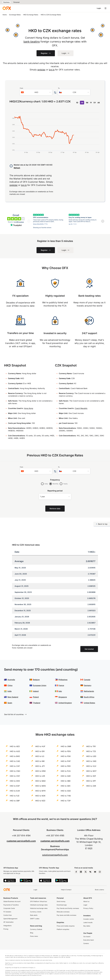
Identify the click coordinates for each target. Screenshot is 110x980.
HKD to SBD (66, 781)
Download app (62, 905)
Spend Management (10, 919)
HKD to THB (66, 796)
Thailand (37, 703)
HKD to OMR (66, 746)
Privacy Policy (88, 908)
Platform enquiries (63, 929)
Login (99, 8)
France (61, 685)
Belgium (36, 680)
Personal (16, 2)
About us (86, 901)
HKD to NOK (40, 796)
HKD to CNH (15, 771)
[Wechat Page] (90, 872)
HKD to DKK (15, 781)
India (10, 691)
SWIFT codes (35, 919)
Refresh (17, 168)
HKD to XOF (91, 776)
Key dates (87, 926)
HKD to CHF (15, 766)
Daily (46, 484)
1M (87, 103)
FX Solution (7, 912)
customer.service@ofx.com (21, 841)
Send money (61, 901)
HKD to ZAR (91, 786)
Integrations (7, 926)
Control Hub (8, 915)
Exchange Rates (15, 15)
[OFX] (7, 8)
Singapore (63, 697)
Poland (36, 697)
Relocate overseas (63, 912)
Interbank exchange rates (39, 905)
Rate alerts (34, 915)
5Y (95, 103)
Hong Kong (29, 408)
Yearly (65, 484)
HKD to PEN (66, 751)
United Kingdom (65, 703)
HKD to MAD (40, 781)
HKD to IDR (40, 751)
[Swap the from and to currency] (55, 93)
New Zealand (13, 697)
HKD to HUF (40, 746)
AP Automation (8, 922)
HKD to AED (15, 746)
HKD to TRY (91, 746)
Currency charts (36, 912)
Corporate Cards (9, 908)
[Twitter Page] (86, 872)
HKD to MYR (40, 791)
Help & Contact (66, 890)
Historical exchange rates (39, 908)
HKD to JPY (40, 766)
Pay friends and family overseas (68, 908)
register (41, 70)
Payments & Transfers (11, 905)
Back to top (102, 524)
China (10, 685)
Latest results (88, 922)
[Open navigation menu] (105, 8)
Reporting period (55, 491)
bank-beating (32, 42)
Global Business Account (12, 901)
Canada (87, 680)
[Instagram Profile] (100, 872)
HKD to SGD (66, 791)
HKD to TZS (91, 751)
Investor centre (89, 919)
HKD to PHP (66, 761)
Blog (32, 933)
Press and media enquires (66, 926)
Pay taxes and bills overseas (66, 915)
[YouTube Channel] (95, 872)
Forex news (34, 936)
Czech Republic (81, 408)
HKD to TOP (66, 801)
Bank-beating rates (90, 296)
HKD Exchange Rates (31, 15)
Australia (11, 680)
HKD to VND (91, 761)
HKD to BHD (15, 756)
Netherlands (89, 691)
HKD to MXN (40, 786)
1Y (91, 103)
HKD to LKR (40, 776)
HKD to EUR (15, 791)
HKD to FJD (15, 796)
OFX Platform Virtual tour (39, 901)
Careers (86, 943)
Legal (85, 905)
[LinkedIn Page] (81, 872)
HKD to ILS (40, 756)
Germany (88, 685)
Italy (60, 691)
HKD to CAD (15, 761)
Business (6, 2)
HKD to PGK (66, 756)
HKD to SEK (66, 786)
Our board (87, 937)
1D (77, 103)
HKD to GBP (15, 801)
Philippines (63, 680)
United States (89, 703)
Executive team (89, 940)
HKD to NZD (40, 801)
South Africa (89, 697)
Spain (10, 703)
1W (82, 103)
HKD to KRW (40, 771)
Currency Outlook (36, 929)
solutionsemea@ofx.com (55, 855)
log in (52, 70)
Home (5, 15)
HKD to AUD (15, 751)
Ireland (36, 691)
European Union (40, 685)
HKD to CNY (15, 776)
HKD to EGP (15, 786)
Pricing (6, 929)
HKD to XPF (91, 781)
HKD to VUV (91, 766)
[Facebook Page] (76, 872)
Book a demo (99, 890)
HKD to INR (40, 761)
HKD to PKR (66, 766)
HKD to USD (91, 756)
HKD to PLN (66, 771)
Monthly (56, 484)
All (99, 103)
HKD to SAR (66, 776)
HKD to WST (91, 771)
